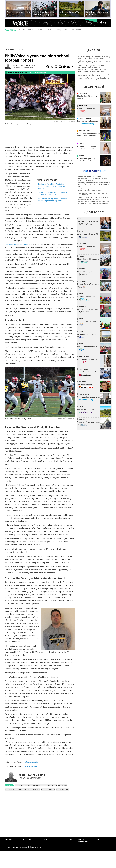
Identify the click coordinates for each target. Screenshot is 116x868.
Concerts (83, 143)
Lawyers (82, 419)
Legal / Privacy (66, 840)
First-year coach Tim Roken (17, 245)
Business (82, 269)
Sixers (39, 30)
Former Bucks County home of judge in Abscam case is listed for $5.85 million (93, 70)
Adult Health (84, 356)
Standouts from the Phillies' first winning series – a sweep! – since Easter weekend (94, 79)
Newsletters (77, 30)
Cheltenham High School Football (17, 790)
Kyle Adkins (62, 785)
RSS (98, 840)
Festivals (83, 281)
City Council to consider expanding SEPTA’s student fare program (91, 66)
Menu (8, 23)
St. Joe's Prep (35, 790)
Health (60, 23)
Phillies (48, 30)
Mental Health (84, 394)
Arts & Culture (85, 131)
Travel (81, 256)
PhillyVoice (20, 23)
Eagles (22, 30)
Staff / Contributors (84, 841)
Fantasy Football (62, 30)
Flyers (31, 30)
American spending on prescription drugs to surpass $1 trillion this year (94, 75)
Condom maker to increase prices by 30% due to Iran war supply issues (94, 198)
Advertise (27, 840)
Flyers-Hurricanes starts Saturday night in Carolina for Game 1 (94, 62)
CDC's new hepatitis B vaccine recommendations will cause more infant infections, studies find (93, 178)
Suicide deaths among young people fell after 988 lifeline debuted (93, 194)
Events (89, 23)
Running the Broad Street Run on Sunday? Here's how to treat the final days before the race (94, 184)
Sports (104, 23)
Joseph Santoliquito (28, 65)
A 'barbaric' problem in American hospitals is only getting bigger (91, 190)
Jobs (81, 218)
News (46, 23)
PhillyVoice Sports (31, 766)
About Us (9, 840)
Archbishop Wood (62, 790)
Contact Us (46, 840)
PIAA (43, 790)
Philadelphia (52, 785)
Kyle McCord (50, 790)
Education (83, 93)
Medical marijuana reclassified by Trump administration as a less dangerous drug (93, 202)
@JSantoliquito (31, 762)
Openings (83, 244)
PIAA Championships (38, 72)
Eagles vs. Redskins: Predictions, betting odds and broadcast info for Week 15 (51, 186)
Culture (75, 23)
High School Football (18, 72)
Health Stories (85, 118)
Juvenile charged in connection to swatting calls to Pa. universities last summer (94, 58)
